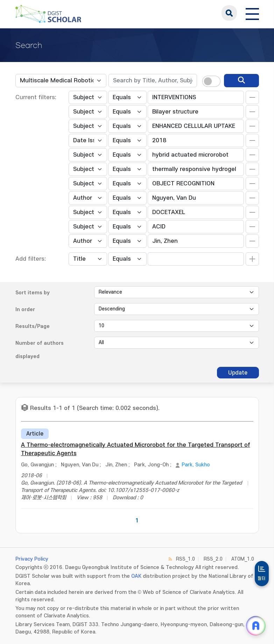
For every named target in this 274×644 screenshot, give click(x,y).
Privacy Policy (32, 559)
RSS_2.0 (213, 559)
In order (25, 310)
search (229, 13)
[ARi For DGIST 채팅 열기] (256, 626)
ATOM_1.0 (243, 559)
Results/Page (33, 326)
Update (238, 373)
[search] (241, 81)
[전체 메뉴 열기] (252, 13)
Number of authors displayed (40, 350)
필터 (262, 578)
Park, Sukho (196, 465)
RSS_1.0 (185, 559)
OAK (136, 576)
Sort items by (33, 293)
